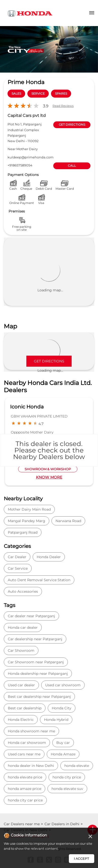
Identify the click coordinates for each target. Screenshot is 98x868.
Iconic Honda (27, 407)
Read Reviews (63, 106)
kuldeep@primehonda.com (31, 157)
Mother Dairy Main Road (29, 509)
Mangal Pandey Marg (27, 521)
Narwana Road (68, 521)
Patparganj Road (23, 532)
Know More (49, 477)
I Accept (82, 859)
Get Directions (49, 361)
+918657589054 (20, 165)
